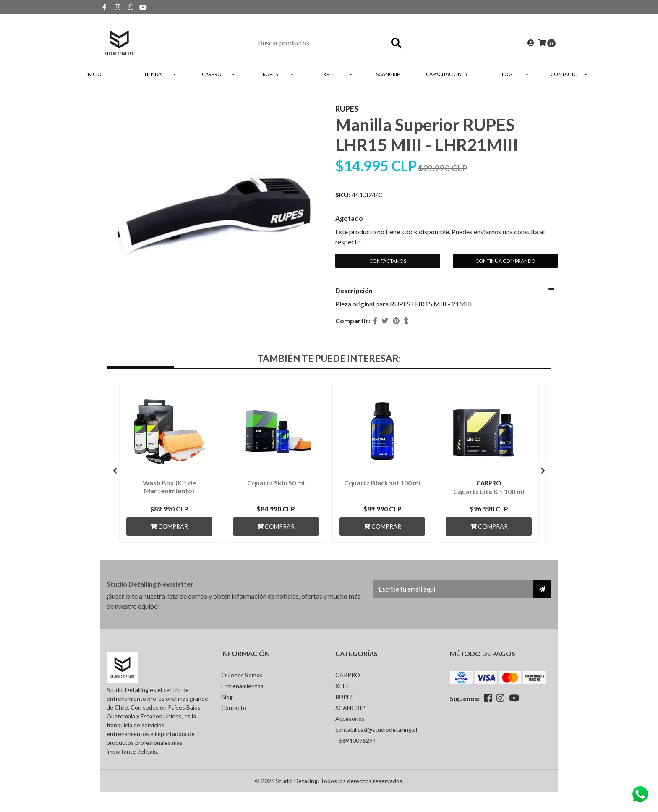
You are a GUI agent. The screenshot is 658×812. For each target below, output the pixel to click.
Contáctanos (388, 261)
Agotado (349, 218)
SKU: (343, 195)
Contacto (564, 74)
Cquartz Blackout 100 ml (382, 483)
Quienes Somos (242, 675)
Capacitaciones (446, 74)
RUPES (270, 74)
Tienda (153, 74)
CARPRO (212, 74)
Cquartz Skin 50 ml (276, 483)
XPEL (329, 74)
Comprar (169, 526)
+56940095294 (356, 740)
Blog (505, 74)
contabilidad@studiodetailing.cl (376, 729)
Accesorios (350, 719)
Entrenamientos (242, 686)
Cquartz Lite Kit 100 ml (489, 491)
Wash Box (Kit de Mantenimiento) (169, 487)
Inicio (94, 74)
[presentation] (115, 471)
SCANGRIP (388, 74)
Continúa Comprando (505, 261)
